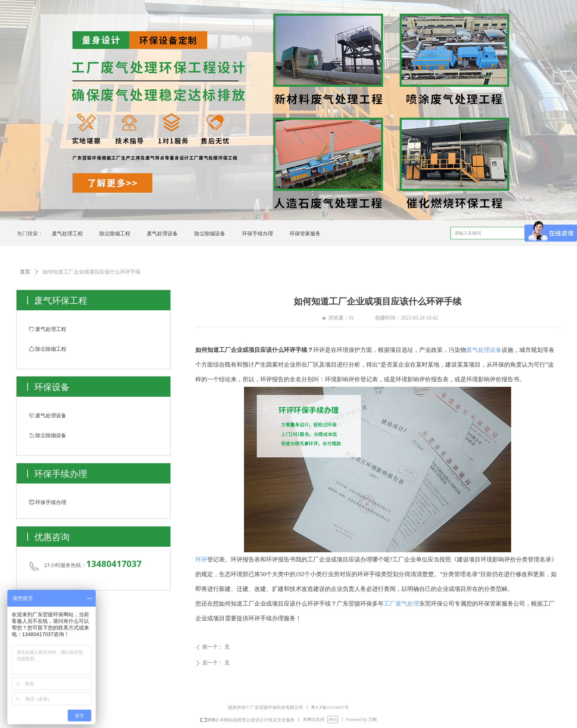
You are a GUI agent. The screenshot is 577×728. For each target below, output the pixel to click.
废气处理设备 (484, 350)
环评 (201, 559)
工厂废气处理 (401, 604)
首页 (25, 272)
